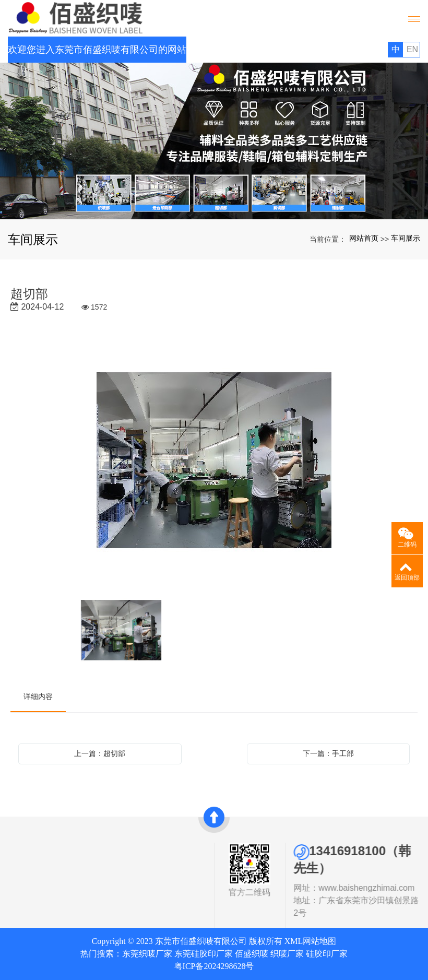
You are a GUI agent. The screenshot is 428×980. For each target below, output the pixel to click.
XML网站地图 (311, 941)
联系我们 (117, 896)
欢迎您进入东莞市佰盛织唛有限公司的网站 (97, 50)
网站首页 (364, 238)
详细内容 (38, 696)
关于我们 (33, 849)
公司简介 (33, 863)
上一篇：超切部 (100, 753)
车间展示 (406, 238)
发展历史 (33, 887)
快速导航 (117, 849)
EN (412, 49)
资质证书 (33, 875)
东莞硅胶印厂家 (204, 954)
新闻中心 (117, 884)
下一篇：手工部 (328, 753)
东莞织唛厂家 (147, 954)
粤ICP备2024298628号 (214, 966)
